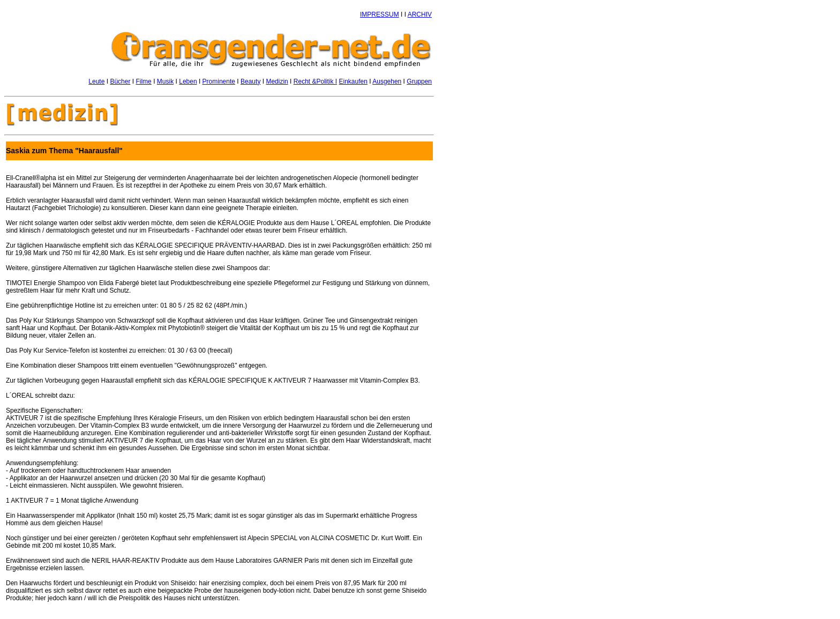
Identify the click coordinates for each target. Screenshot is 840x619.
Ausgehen (387, 81)
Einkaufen (353, 81)
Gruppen (419, 81)
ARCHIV (420, 14)
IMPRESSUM (380, 14)
